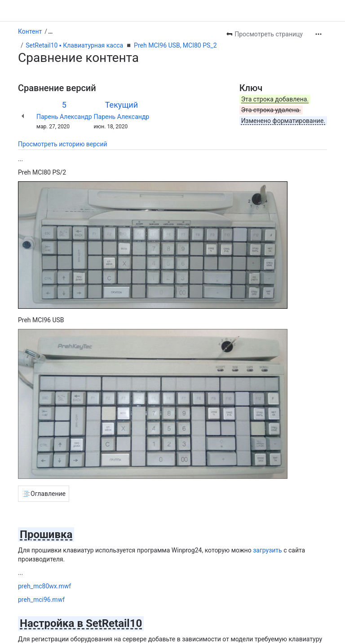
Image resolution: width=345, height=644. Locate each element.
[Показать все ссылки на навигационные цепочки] (50, 31)
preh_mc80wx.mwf (44, 586)
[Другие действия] (318, 34)
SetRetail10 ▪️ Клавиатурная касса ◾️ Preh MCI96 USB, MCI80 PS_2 (121, 45)
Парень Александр (64, 117)
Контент (30, 31)
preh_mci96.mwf (41, 600)
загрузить (268, 550)
